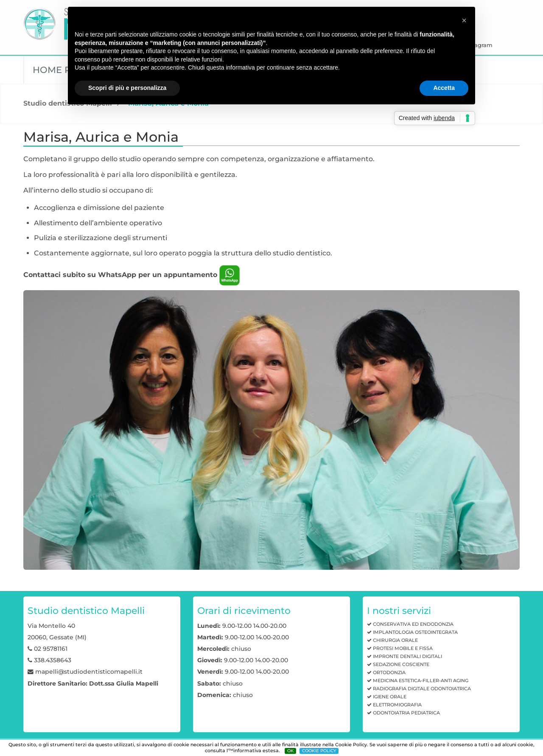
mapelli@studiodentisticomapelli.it (89, 672)
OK (290, 751)
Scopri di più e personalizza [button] (127, 88)
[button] (464, 20)
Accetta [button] (444, 88)
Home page (61, 70)
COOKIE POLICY (319, 751)
